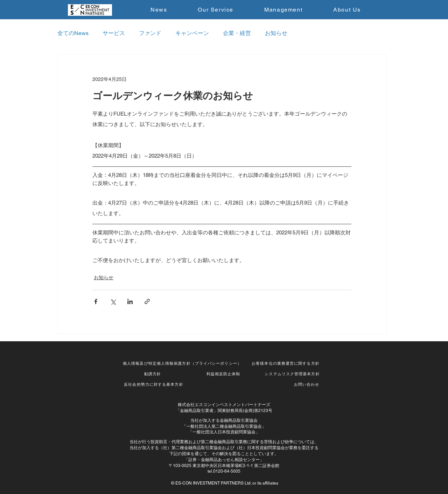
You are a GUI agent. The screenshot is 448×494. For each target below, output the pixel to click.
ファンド (150, 33)
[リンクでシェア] (147, 301)
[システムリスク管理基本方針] (293, 374)
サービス (114, 33)
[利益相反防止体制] (224, 374)
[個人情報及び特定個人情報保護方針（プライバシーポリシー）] (183, 363)
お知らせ (276, 33)
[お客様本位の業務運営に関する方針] (286, 363)
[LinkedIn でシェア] (130, 301)
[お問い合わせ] (307, 384)
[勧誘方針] (153, 374)
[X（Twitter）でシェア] (113, 301)
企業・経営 (237, 33)
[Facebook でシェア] (96, 301)
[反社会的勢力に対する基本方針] (154, 384)
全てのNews (73, 33)
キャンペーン (192, 33)
